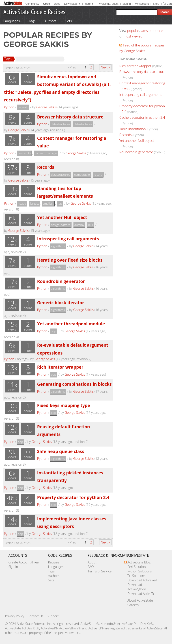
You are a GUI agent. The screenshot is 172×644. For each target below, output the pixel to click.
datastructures (60, 124)
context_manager (46, 153)
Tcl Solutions (137, 576)
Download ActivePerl (142, 580)
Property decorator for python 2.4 (73, 497)
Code (47, 4)
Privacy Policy (15, 616)
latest (145, 31)
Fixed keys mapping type (64, 405)
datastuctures (83, 124)
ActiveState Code (23, 12)
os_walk (23, 107)
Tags (32, 21)
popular (133, 31)
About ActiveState (140, 600)
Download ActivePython (137, 587)
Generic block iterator (61, 303)
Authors (51, 21)
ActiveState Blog (139, 562)
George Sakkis (46, 107)
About (92, 562)
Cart (169, 4)
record (98, 175)
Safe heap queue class (61, 451)
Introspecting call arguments (68, 239)
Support (53, 616)
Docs (57, 4)
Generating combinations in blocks (74, 384)
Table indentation (133, 129)
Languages (12, 21)
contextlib (24, 153)
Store (156, 4)
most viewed (133, 36)
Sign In (127, 4)
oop (53, 331)
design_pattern (61, 225)
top (60, 204)
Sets (69, 21)
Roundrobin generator (61, 281)
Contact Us (35, 616)
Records (46, 167)
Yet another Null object (62, 217)
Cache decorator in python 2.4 (142, 117)
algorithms (58, 246)
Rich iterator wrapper (60, 367)
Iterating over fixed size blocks (70, 260)
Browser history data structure (70, 117)
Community (32, 4)
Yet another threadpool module (71, 324)
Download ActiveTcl (141, 594)
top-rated (158, 31)
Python (9, 107)
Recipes (57, 12)
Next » (105, 67)
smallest (48, 204)
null (91, 225)
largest (35, 204)
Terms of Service (100, 571)
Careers (133, 605)
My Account (142, 4)
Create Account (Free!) (24, 562)
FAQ (91, 567)
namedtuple (82, 175)
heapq (22, 204)
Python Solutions (140, 571)
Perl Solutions (137, 567)
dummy (79, 225)
